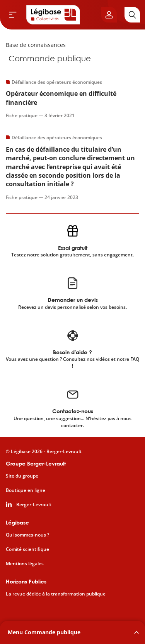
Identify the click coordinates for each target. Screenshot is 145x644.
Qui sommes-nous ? (27, 535)
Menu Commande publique (44, 632)
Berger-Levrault (34, 505)
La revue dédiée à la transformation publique (56, 594)
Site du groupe (22, 476)
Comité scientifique (27, 549)
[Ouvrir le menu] (13, 15)
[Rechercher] (132, 15)
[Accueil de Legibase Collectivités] (53, 15)
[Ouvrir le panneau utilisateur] (109, 15)
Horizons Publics (26, 581)
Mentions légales (25, 564)
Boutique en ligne (26, 490)
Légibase (17, 522)
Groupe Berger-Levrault (36, 463)
